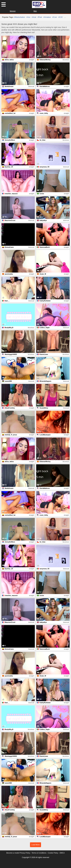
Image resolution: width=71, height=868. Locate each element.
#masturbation (20, 17)
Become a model (13, 853)
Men (35, 11)
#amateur (47, 17)
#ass (28, 17)
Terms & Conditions (39, 853)
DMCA (62, 853)
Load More (36, 845)
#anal (34, 17)
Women (13, 11)
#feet (40, 17)
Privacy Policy (25, 853)
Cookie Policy (53, 853)
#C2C (61, 17)
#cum (55, 17)
